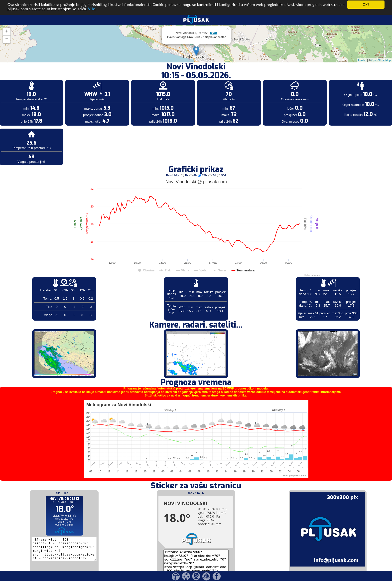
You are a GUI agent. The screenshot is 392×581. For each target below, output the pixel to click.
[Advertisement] (38, 82)
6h (193, 164)
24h (203, 164)
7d (212, 164)
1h (185, 164)
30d (221, 164)
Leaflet (362, 49)
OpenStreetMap (381, 49)
